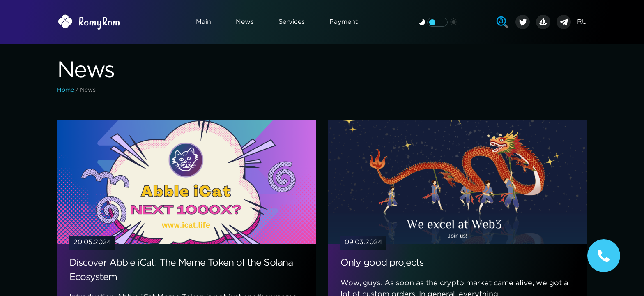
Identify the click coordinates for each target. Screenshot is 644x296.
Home (66, 90)
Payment (344, 22)
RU (582, 22)
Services (292, 22)
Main (204, 22)
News (245, 22)
